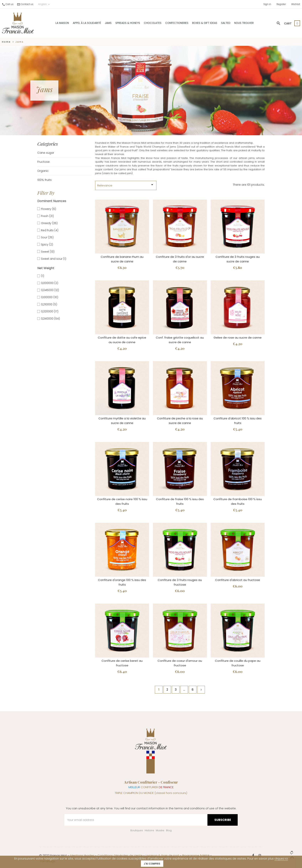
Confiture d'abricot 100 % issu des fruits (238, 421)
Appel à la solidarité (87, 23)
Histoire (149, 830)
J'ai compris (152, 864)
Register (281, 4)
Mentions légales (82, 855)
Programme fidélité (196, 855)
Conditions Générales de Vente (120, 855)
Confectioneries (177, 23)
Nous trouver (244, 23)
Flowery (49, 209)
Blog (169, 830)
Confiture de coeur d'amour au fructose (180, 663)
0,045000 (50, 290)
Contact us (27, 4)
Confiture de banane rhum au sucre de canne (122, 259)
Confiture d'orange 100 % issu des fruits (122, 582)
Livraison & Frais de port (162, 855)
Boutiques (137, 830)
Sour (47, 237)
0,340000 (50, 319)
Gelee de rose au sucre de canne (238, 338)
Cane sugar (46, 153)
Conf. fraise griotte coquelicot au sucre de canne (180, 340)
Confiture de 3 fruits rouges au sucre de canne (238, 259)
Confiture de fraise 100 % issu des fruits (180, 501)
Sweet (48, 252)
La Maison (62, 23)
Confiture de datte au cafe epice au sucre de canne (122, 340)
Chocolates (153, 23)
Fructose (44, 162)
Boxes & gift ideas (205, 23)
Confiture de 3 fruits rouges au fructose (180, 582)
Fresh (47, 216)
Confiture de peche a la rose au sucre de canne (180, 421)
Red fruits (50, 230)
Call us (10, 4)
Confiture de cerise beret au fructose (122, 663)
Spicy (47, 245)
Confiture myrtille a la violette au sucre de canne (122, 421)
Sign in (267, 4)
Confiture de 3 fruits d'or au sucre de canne (180, 259)
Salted (226, 23)
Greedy (49, 223)
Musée (160, 830)
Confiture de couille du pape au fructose (238, 663)
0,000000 (50, 283)
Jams (108, 23)
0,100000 (50, 297)
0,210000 (49, 304)
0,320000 (50, 311)
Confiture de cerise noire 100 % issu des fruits (122, 501)
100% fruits (44, 180)
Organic (43, 171)
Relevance (126, 185)
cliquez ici (281, 858)
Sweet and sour (54, 259)
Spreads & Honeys (128, 23)
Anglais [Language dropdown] (44, 4)
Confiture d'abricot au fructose (238, 580)
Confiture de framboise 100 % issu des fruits (238, 501)
